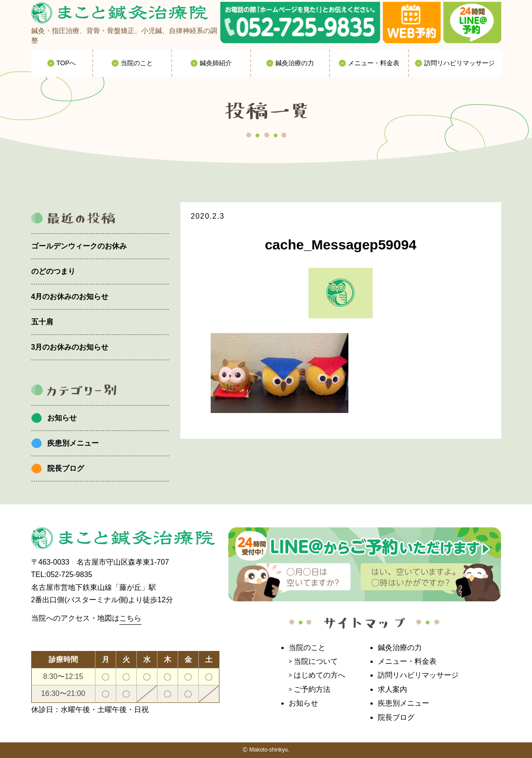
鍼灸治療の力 (400, 648)
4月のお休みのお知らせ (70, 297)
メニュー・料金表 (407, 661)
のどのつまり (53, 271)
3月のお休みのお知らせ (70, 347)
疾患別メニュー (73, 443)
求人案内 (392, 689)
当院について (316, 661)
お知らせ (62, 418)
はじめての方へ (319, 675)
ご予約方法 (312, 689)
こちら (130, 618)
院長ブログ (66, 468)
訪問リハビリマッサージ (418, 675)
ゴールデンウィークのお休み (79, 246)
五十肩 (42, 322)
